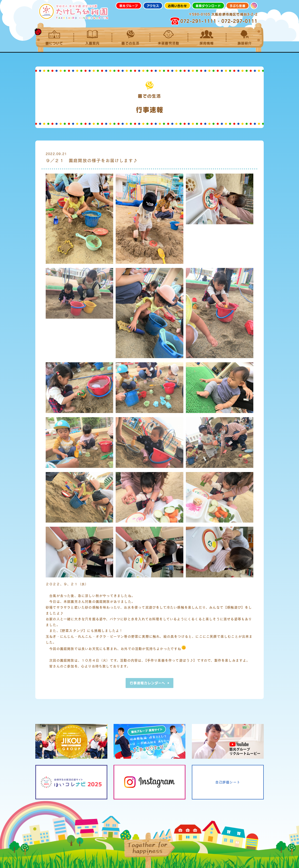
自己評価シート (228, 782)
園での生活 (131, 38)
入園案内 (92, 38)
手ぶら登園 (238, 6)
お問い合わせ (177, 6)
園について (54, 38)
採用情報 (206, 38)
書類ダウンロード (208, 6)
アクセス (153, 6)
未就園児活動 (168, 38)
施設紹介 (245, 38)
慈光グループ (129, 6)
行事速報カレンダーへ (148, 683)
